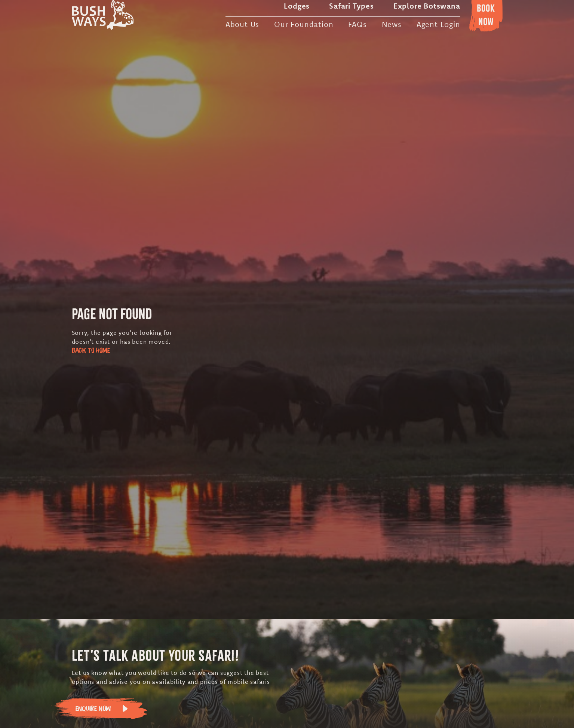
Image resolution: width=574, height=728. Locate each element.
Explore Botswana (427, 12)
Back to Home (91, 350)
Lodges (297, 12)
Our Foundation (304, 30)
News (392, 30)
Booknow (486, 21)
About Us (242, 30)
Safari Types (352, 12)
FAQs (357, 30)
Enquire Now (102, 709)
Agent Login (438, 30)
